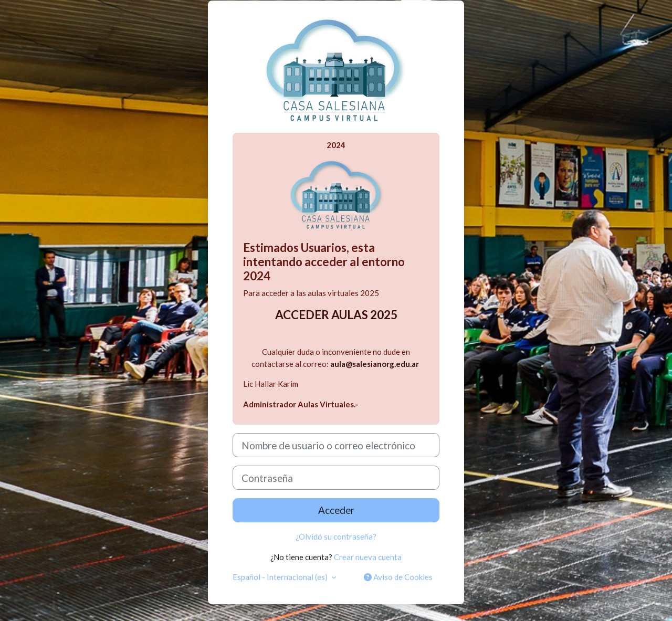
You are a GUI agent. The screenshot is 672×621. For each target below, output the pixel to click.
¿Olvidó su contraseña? (336, 536)
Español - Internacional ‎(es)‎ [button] (281, 577)
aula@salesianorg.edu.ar (375, 364)
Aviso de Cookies (398, 577)
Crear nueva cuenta (368, 557)
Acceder (336, 510)
